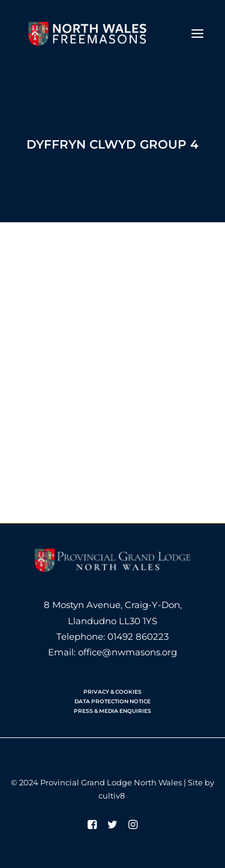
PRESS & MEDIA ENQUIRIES (112, 711)
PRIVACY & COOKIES (112, 692)
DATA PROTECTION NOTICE (112, 701)
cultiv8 (112, 796)
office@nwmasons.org (127, 652)
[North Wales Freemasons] (88, 34)
